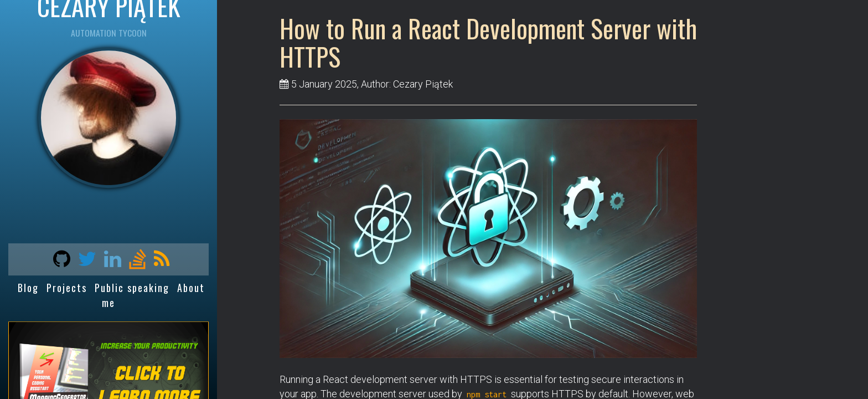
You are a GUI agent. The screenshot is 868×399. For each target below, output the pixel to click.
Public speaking (132, 288)
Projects (67, 288)
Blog (28, 288)
